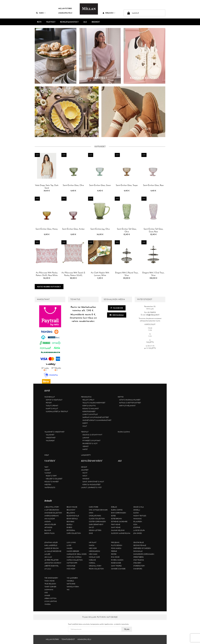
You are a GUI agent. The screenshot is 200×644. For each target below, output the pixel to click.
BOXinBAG (70, 522)
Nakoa (92, 545)
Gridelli (137, 510)
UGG (46, 593)
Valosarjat (50, 441)
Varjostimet (51, 438)
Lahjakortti (86, 455)
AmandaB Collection (53, 513)
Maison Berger (73, 551)
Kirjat (47, 455)
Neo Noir (93, 548)
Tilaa (127, 629)
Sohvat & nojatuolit (54, 400)
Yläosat (48, 473)
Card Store (94, 507)
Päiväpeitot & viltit (90, 443)
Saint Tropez (116, 566)
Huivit (85, 473)
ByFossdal (71, 530)
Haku (41, 13)
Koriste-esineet (89, 411)
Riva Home (115, 557)
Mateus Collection (75, 560)
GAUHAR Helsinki (118, 530)
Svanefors (138, 569)
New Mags (93, 554)
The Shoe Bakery (51, 578)
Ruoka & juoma (124, 432)
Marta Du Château (74, 557)
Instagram (117, 315)
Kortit (85, 423)
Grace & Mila (139, 507)
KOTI (39, 22)
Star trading (139, 560)
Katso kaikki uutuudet (49, 287)
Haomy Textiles (140, 516)
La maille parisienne (53, 551)
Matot (85, 449)
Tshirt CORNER (50, 587)
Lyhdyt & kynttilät (90, 414)
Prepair (114, 551)
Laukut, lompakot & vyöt (91, 487)
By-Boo (69, 527)
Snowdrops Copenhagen (144, 554)
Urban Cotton (50, 598)
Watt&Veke (71, 584)
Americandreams (52, 516)
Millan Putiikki (65, 8)
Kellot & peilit (88, 400)
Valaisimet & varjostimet (54, 432)
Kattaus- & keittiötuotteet (130, 403)
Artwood (48, 527)
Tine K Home (49, 581)
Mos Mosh (71, 569)
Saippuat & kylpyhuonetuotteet (96, 417)
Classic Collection (97, 519)
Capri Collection (74, 533)
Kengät (84, 467)
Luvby (69, 545)
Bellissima (71, 513)
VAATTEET (51, 22)
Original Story (95, 566)
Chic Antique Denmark (98, 510)
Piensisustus (86, 397)
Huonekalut (50, 397)
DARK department (96, 524)
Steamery (137, 563)
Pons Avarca (116, 548)
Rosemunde (116, 563)
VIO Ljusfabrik (72, 578)
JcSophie (137, 527)
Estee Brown (116, 519)
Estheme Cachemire (119, 522)
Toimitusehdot (68, 639)
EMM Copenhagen (119, 513)
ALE (85, 22)
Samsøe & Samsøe (118, 569)
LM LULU (48, 569)
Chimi (91, 513)
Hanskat (86, 479)
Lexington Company (53, 563)
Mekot (47, 470)
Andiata (48, 522)
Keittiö (121, 397)
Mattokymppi (72, 563)
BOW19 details (72, 519)
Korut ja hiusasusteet (92, 485)
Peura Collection (96, 569)
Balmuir (48, 530)
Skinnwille (138, 551)
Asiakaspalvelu (65, 13)
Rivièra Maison (117, 560)
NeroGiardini (94, 551)
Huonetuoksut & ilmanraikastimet (97, 420)
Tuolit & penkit (52, 406)
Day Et (91, 527)
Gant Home (116, 527)
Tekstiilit (85, 432)
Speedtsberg (138, 557)
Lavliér (47, 554)
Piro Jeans (115, 542)
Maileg (70, 548)
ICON (135, 524)
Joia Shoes (138, 533)
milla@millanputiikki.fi (152, 315)
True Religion (50, 584)
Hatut (85, 476)
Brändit (96, 22)
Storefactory (139, 566)
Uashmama (49, 590)
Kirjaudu (109, 13)
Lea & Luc (48, 557)
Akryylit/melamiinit (127, 406)
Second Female (140, 545)
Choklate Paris (95, 516)
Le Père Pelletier (51, 560)
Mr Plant (93, 542)
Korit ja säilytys (89, 406)
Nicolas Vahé (94, 557)
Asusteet (85, 470)
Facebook (117, 308)
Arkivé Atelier (50, 524)
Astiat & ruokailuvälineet (130, 400)
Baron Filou (50, 533)
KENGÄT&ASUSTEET (69, 22)
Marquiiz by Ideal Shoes (77, 554)
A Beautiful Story (52, 507)
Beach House (72, 507)
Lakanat (86, 438)
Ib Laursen (138, 522)
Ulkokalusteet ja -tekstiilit (57, 411)
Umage (47, 595)
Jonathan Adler (51, 542)
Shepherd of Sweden (142, 548)
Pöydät (49, 403)
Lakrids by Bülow (52, 548)
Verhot (86, 446)
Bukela (70, 524)
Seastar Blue (139, 542)
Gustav (136, 513)
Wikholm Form (73, 587)
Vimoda (47, 604)
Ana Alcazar (50, 519)
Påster (114, 554)
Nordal (92, 563)
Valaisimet (50, 435)
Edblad (114, 507)
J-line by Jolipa (139, 530)
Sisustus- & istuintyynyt (92, 435)
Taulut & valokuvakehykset (94, 403)
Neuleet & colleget (54, 479)
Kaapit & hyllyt (52, 409)
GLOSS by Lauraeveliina (121, 533)
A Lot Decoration (52, 510)
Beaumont (71, 510)
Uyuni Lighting (51, 601)
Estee (113, 516)
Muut (85, 426)
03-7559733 (152, 312)
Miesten (48, 485)
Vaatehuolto (50, 487)
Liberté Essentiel (52, 566)
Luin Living (71, 542)
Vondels (70, 581)
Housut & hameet (52, 482)
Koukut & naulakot (91, 409)
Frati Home (116, 524)
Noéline (92, 560)
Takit (46, 467)
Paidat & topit (51, 476)
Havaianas (137, 519)
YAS (68, 590)
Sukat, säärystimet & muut (93, 482)
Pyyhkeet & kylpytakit (91, 441)
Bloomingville (73, 516)
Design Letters (95, 530)
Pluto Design (117, 545)
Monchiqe (71, 566)
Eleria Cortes (117, 510)
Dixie (91, 533)
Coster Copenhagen (97, 522)
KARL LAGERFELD (51, 545)
